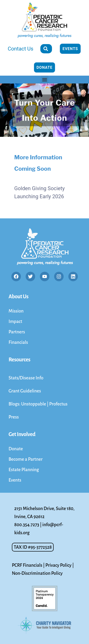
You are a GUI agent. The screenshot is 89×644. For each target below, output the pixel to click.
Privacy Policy (58, 565)
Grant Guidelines (25, 391)
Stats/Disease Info (26, 378)
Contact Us (20, 49)
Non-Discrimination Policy (37, 573)
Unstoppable (34, 404)
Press (14, 417)
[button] (44, 80)
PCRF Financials (27, 565)
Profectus (58, 404)
